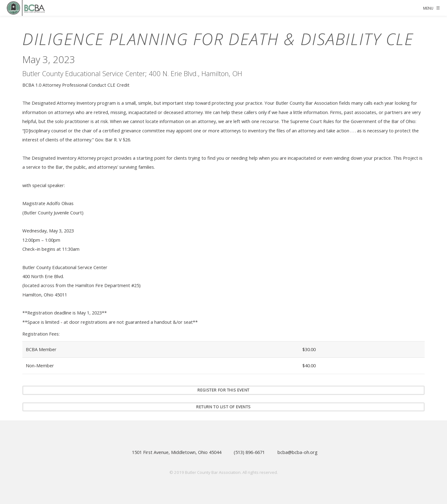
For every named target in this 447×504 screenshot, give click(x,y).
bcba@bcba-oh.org (298, 452)
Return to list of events (223, 407)
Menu (428, 8)
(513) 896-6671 (249, 452)
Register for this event (223, 390)
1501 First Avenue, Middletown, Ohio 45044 (177, 452)
